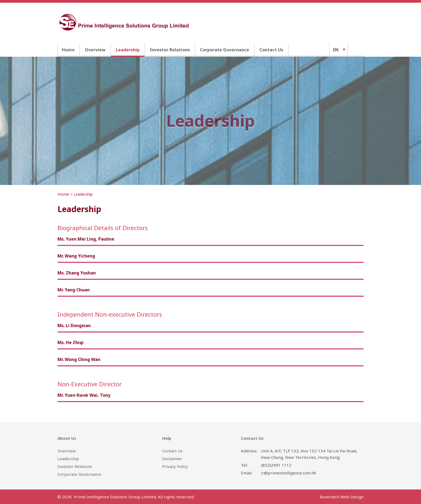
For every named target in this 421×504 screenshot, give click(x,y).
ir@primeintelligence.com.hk (289, 473)
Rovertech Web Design (342, 497)
